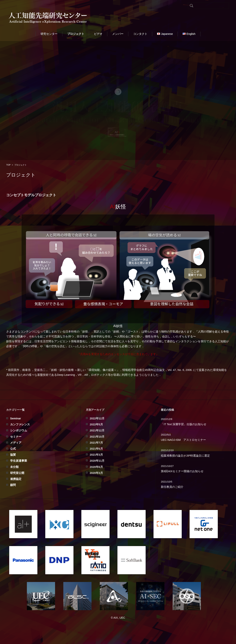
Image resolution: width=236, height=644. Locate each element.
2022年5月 (96, 424)
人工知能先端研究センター (118, 614)
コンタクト (140, 34)
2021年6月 (96, 449)
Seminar (16, 418)
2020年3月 (96, 473)
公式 (13, 449)
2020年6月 (96, 467)
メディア (16, 443)
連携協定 (16, 479)
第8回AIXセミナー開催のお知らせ (182, 471)
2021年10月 (97, 437)
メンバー (118, 34)
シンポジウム (19, 430)
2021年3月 (96, 455)
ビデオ (98, 34)
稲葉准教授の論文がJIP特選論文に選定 (185, 456)
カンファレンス (20, 424)
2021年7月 (96, 443)
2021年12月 (97, 430)
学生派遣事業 (19, 461)
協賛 (13, 455)
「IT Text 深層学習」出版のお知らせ (184, 424)
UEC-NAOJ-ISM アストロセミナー (183, 440)
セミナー (16, 437)
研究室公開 (17, 473)
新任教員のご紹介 (172, 487)
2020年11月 (97, 461)
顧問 (13, 485)
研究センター (49, 34)
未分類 (14, 467)
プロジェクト (76, 34)
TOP (8, 165)
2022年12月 (97, 418)
